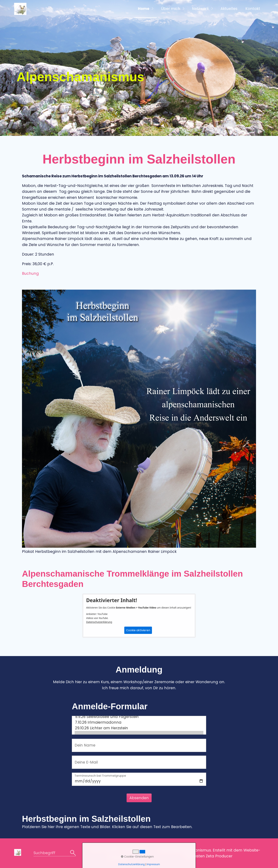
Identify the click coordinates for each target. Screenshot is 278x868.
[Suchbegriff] (55, 853)
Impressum (153, 864)
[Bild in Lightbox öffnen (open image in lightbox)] (139, 419)
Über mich (171, 9)
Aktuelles (229, 9)
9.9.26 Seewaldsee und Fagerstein (139, 717)
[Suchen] (73, 853)
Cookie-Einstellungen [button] (137, 857)
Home (144, 9)
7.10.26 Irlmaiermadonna (139, 722)
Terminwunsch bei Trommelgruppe (100, 776)
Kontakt (253, 9)
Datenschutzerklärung (99, 622)
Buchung (30, 273)
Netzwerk (200, 9)
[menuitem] (145, 9)
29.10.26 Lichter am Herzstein (139, 728)
